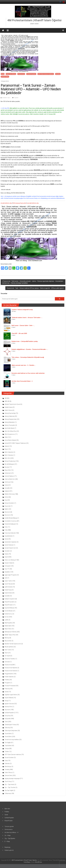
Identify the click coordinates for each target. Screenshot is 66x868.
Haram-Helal (8, 563)
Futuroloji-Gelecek (10, 533)
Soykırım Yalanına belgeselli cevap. (22, 310)
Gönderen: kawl (6, 98)
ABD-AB (7, 401)
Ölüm (6, 653)
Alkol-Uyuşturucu (10, 434)
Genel (6, 539)
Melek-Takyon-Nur (10, 635)
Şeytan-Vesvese (9, 704)
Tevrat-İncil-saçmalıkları (12, 740)
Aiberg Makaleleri (10, 422)
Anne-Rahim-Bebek (10, 440)
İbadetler (7, 572)
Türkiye (7, 749)
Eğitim (7, 509)
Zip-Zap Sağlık (9, 790)
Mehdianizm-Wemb (10, 632)
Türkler (7, 752)
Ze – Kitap (8, 835)
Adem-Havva (9, 410)
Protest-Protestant (10, 686)
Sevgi (6, 701)
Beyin (6, 449)
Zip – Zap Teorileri (10, 787)
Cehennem (8, 473)
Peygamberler (9, 674)
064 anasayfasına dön (20, 203)
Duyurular (8, 506)
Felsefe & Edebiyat (10, 524)
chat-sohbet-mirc (10, 479)
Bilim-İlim (7, 458)
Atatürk (7, 446)
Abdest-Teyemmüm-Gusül (12, 404)
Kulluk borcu (8, 614)
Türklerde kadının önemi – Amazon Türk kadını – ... (27, 318)
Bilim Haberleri (9, 452)
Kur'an (7, 617)
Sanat (6, 692)
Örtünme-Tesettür (10, 659)
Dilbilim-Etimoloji (10, 494)
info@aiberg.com (45, 198)
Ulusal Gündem (9, 758)
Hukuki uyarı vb (9, 850)
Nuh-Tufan (8, 650)
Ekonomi (7, 512)
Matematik (8, 626)
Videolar (7, 763)
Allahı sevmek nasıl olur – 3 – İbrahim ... (24, 365)
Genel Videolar (9, 545)
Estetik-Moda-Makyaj (11, 518)
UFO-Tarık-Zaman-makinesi (46, 74)
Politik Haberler (9, 677)
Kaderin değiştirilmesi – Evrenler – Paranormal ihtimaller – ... (30, 349)
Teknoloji (7, 728)
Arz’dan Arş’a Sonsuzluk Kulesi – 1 (22, 381)
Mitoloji (7, 638)
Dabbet (7, 491)
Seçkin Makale (9, 698)
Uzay (6, 761)
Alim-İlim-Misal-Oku (10, 431)
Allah (6, 437)
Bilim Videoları (9, 455)
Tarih (6, 722)
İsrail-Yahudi (8, 584)
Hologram (8, 566)
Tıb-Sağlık (8, 743)
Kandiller (7, 596)
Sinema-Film (8, 707)
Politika (7, 680)
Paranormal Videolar (11, 671)
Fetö (6, 527)
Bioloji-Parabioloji (10, 461)
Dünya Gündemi (9, 503)
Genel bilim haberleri (11, 542)
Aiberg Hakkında (9, 416)
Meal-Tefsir (8, 629)
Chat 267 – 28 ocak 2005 (19, 333)
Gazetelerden (9, 536)
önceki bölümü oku (6, 203)
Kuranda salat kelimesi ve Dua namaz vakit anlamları (28, 373)
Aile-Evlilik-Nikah (9, 428)
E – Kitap (7, 841)
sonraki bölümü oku (33, 203)
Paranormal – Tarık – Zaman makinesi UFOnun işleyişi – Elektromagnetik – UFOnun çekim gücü (35, 288)
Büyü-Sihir (8, 470)
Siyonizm (7, 710)
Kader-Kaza (8, 590)
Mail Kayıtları (8, 623)
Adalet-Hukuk (9, 407)
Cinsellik (7, 488)
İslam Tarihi (8, 581)
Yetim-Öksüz (8, 772)
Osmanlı (7, 662)
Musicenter (8, 641)
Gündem (7, 551)
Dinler (6, 497)
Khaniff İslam (9, 605)
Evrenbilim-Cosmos (11, 521)
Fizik (3, 74)
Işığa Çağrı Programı (11, 575)
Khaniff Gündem (10, 602)
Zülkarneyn (8, 793)
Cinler (6, 485)
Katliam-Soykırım (10, 599)
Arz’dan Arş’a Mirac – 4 (11, 832)
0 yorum (15, 98)
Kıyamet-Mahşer (9, 608)
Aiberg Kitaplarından (11, 419)
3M (6, 398)
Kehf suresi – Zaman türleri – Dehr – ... (23, 325)
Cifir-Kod (7, 482)
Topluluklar (8, 746)
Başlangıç (8, 847)
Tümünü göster (9, 826)
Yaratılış (58, 74)
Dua (6, 500)
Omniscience (9, 829)
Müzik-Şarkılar (9, 647)
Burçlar (7, 467)
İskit (6, 578)
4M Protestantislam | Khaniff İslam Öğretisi (34, 20)
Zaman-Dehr (5, 77)
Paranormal (21, 74)
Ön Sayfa (7, 656)
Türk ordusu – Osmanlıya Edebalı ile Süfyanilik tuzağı (28, 357)
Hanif (6, 557)
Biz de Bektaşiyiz (9, 464)
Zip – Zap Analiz (9, 784)
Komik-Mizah (9, 611)
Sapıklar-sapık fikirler (11, 695)
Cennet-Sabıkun (9, 476)
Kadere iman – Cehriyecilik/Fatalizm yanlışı (25, 341)
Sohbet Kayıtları (31, 74)
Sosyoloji (8, 716)
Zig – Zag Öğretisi (10, 838)
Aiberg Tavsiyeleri (10, 425)
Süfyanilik (8, 719)
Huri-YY (7, 569)
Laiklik (6, 620)
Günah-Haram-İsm (10, 548)
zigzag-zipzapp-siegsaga (12, 778)
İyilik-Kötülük (8, 587)
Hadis (6, 554)
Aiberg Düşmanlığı (10, 413)
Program (7, 683)
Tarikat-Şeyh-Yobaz (10, 725)
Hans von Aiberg (11, 74)
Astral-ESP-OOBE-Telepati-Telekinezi (15, 443)
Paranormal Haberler (11, 668)
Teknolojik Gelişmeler (11, 731)
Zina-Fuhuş (8, 781)
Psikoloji (7, 689)
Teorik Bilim (8, 734)
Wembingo (8, 766)
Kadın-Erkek (8, 593)
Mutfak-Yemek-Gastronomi (13, 644)
